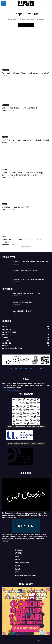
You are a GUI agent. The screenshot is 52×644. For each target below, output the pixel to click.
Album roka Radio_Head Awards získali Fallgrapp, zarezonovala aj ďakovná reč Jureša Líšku (23, 174)
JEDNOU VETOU (9, 257)
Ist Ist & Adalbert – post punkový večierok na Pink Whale (26, 140)
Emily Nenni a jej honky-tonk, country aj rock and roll (28, 279)
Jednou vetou (5, 70)
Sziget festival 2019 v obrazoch (22, 311)
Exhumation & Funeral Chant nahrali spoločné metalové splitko (31, 262)
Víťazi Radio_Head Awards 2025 (15, 207)
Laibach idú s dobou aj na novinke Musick (20, 108)
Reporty (4, 237)
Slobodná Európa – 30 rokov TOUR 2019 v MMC (27, 293)
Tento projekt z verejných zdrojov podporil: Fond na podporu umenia (26, 427)
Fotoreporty (5, 137)
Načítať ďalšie (26, 248)
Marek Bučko (5, 143)
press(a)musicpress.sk (13, 391)
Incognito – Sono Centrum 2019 (22, 302)
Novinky (4, 170)
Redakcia (4, 78)
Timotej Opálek (6, 244)
